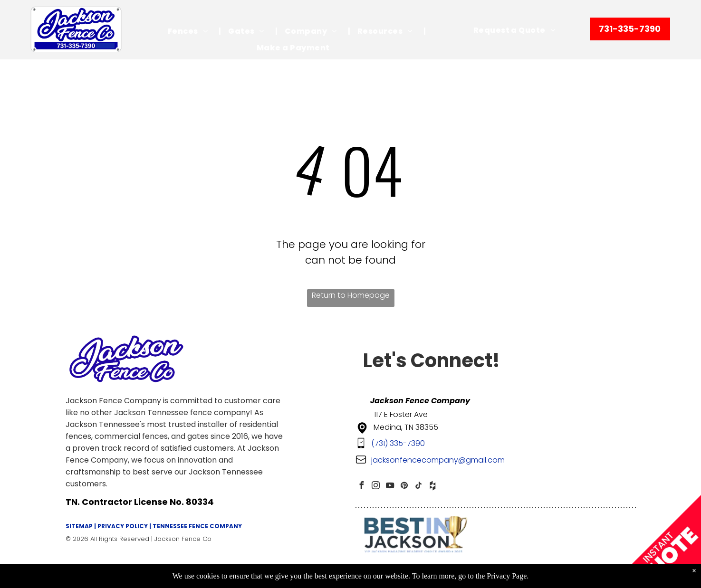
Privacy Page (507, 576)
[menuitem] (191, 31)
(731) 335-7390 (398, 443)
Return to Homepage (351, 295)
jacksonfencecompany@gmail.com (438, 460)
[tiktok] (419, 487)
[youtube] (390, 487)
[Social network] (433, 487)
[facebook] (362, 487)
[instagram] (376, 487)
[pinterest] (404, 487)
